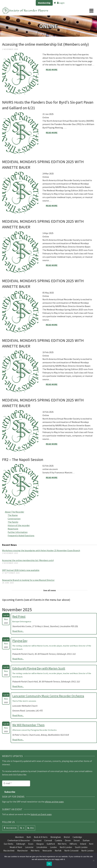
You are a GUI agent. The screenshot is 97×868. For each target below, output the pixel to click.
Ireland (83, 844)
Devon (68, 840)
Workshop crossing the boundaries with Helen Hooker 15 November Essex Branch (41, 550)
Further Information (18, 532)
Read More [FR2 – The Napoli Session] (52, 477)
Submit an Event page (41, 814)
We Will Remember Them (28, 725)
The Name (13, 515)
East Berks (9, 844)
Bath (29, 837)
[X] (22, 828)
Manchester (22, 851)
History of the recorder (19, 525)
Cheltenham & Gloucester (19, 840)
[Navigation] (91, 11)
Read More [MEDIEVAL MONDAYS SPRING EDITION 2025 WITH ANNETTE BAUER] (52, 206)
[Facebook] (10, 828)
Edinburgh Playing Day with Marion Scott (39, 668)
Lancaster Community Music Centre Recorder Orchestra (48, 696)
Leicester (29, 847)
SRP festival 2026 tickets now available (21, 570)
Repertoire (13, 529)
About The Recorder (15, 512)
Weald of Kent (16, 847)
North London (66, 847)
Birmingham (56, 837)
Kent (91, 844)
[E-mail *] (16, 783)
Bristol (67, 837)
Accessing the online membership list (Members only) (28, 560)
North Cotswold (71, 851)
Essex (31, 844)
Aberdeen (19, 837)
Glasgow (40, 844)
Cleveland (37, 840)
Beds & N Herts (41, 837)
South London (81, 847)
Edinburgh (21, 844)
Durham (86, 840)
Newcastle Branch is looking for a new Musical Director (28, 580)
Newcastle (47, 851)
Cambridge (77, 837)
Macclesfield (9, 851)
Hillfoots (73, 844)
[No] (93, 861)
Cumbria (58, 840)
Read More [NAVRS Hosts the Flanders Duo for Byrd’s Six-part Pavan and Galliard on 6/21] (52, 132)
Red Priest (19, 616)
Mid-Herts (62, 844)
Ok (49, 864)
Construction (14, 519)
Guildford (51, 844)
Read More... (18, 631)
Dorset (77, 840)
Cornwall (48, 840)
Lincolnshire (42, 847)
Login (61, 3)
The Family (13, 522)
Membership (44, 3)
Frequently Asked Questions (21, 535)
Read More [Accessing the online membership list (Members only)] (52, 69)
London (53, 847)
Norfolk (58, 851)
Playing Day (20, 641)
